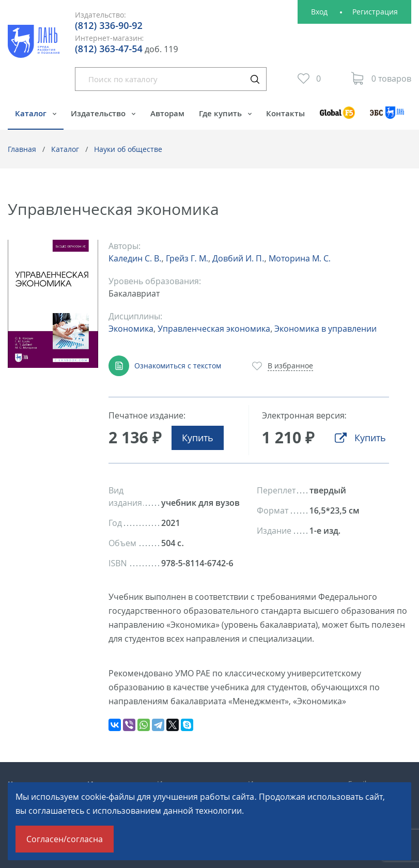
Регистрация (375, 12)
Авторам (167, 113)
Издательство (99, 113)
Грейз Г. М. (187, 258)
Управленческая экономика (214, 329)
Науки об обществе (128, 149)
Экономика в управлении (325, 329)
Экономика (131, 329)
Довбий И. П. (238, 258)
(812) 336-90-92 (109, 25)
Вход (319, 12)
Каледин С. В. (135, 258)
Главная (22, 149)
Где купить (221, 113)
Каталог (32, 113)
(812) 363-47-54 (109, 49)
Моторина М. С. (300, 258)
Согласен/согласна (65, 839)
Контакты (285, 113)
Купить (198, 438)
